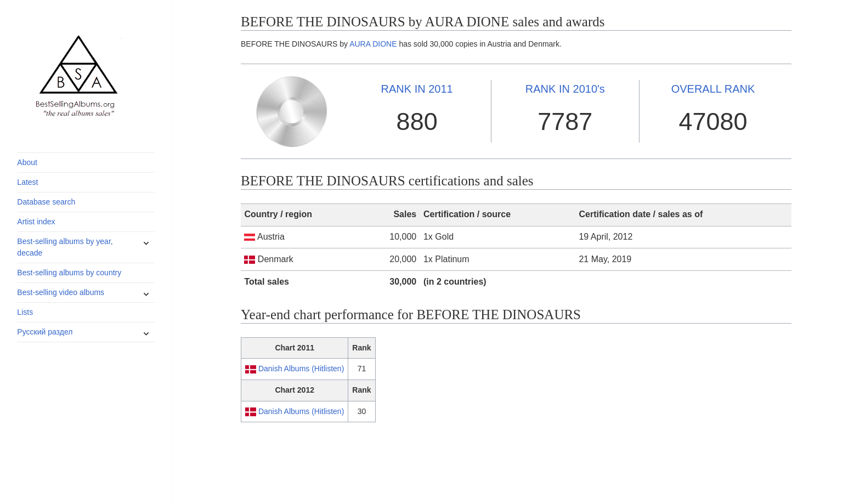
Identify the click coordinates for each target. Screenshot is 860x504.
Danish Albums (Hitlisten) (301, 369)
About (27, 162)
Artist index (36, 222)
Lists (25, 312)
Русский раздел (45, 332)
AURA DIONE (373, 44)
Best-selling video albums (61, 292)
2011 (417, 89)
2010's (565, 89)
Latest (27, 182)
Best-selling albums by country (69, 273)
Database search (46, 202)
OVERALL (713, 89)
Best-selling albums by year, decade (65, 247)
